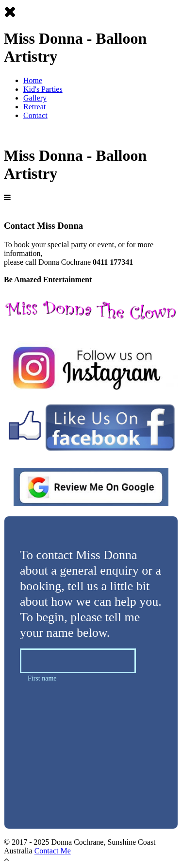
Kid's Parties (43, 89)
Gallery (35, 98)
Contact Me (53, 851)
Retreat (34, 107)
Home (33, 80)
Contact (35, 115)
